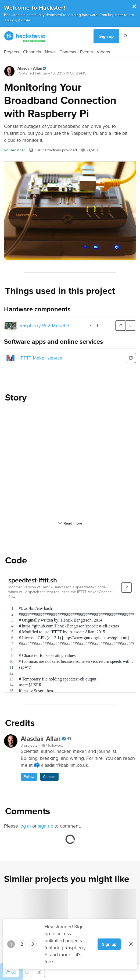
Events (86, 52)
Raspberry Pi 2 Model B (44, 325)
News (50, 52)
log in (25, 826)
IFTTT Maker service (41, 358)
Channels (32, 52)
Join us (10, 20)
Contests (68, 52)
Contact (49, 777)
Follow (29, 777)
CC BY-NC (78, 73)
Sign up (106, 36)
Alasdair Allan (30, 68)
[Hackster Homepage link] (25, 36)
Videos (103, 52)
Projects (12, 52)
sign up (46, 826)
